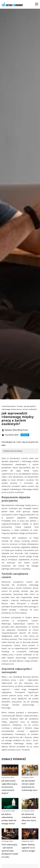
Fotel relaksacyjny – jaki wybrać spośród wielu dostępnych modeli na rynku (10, 851)
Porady (25, 435)
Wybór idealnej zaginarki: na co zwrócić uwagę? (28, 848)
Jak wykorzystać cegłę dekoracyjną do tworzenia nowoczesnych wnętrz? (9, 787)
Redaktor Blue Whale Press (16, 430)
